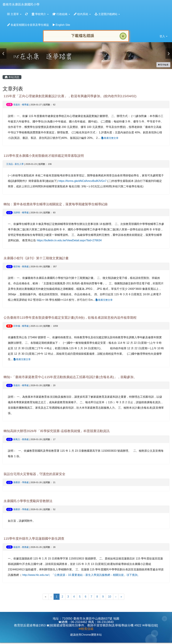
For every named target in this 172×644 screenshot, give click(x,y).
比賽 (9, 105)
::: (43, 1)
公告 (9, 213)
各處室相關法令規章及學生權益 (28, 25)
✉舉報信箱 (150, 625)
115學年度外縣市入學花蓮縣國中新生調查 (34, 539)
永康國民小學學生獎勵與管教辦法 (28, 501)
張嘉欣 (17, 105)
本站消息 (12, 77)
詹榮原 (17, 482)
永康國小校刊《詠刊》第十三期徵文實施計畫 (36, 258)
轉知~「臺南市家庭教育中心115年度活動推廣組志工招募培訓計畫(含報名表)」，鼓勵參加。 (70, 377)
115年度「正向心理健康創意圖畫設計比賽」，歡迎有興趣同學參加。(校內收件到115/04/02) (70, 96)
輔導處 (25, 105)
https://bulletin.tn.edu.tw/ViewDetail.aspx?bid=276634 (69, 240)
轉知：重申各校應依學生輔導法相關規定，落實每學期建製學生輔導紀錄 (56, 204)
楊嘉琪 (17, 547)
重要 (9, 326)
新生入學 (19, 164)
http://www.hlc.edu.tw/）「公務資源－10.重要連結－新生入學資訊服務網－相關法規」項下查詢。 (81, 575)
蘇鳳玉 (17, 439)
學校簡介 (40, 14)
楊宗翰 (17, 266)
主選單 (14, 14)
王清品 (9, 164)
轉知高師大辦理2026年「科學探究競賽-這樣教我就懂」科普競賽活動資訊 (57, 431)
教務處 (25, 266)
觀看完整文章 (110, 138)
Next (169, 54)
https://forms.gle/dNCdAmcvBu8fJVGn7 (82, 181)
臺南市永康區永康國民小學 (21, 4)
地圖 (116, 619)
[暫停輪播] (163, 65)
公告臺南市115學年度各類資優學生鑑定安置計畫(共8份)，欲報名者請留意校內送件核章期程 (70, 318)
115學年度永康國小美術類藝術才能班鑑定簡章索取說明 (44, 156)
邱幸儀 (17, 326)
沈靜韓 (17, 213)
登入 (163, 36)
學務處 (25, 482)
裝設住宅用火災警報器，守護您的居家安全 (34, 474)
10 (110, 597)
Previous (3, 54)
